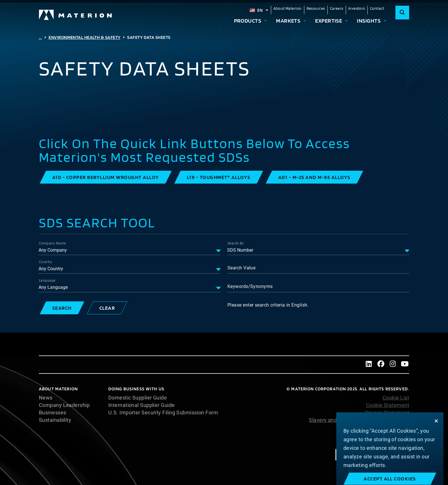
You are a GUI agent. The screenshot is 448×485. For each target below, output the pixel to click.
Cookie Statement (388, 405)
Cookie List (396, 398)
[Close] (436, 429)
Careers (337, 8)
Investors (357, 8)
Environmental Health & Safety (84, 37)
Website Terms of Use (383, 428)
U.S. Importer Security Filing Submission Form (163, 413)
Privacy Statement (387, 413)
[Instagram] (393, 365)
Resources (316, 8)
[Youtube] (405, 365)
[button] (106, 177)
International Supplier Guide (142, 405)
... (40, 37)
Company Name (52, 243)
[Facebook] (381, 365)
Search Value (241, 268)
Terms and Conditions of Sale (374, 435)
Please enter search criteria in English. (268, 305)
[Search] (402, 13)
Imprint (401, 442)
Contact (377, 8)
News (46, 398)
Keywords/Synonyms (250, 286)
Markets (288, 21)
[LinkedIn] (369, 365)
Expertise (329, 21)
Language (47, 281)
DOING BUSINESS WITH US (136, 389)
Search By (236, 243)
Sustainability (55, 420)
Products (248, 21)
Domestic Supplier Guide (138, 398)
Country (45, 262)
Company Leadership (64, 405)
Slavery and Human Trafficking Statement (359, 420)
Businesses (53, 413)
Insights (369, 21)
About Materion (287, 8)
